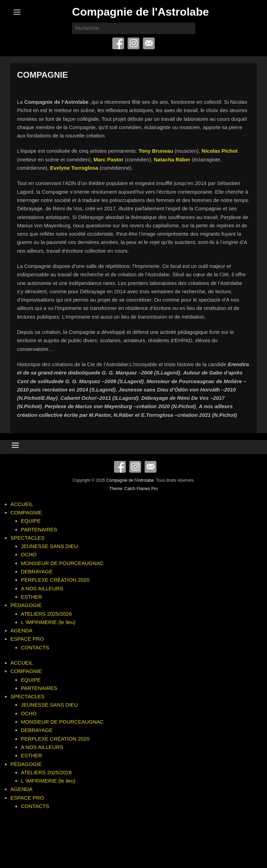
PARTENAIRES (39, 529)
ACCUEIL (22, 504)
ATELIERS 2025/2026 (46, 614)
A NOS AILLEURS (42, 588)
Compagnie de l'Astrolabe (140, 12)
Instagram (133, 43)
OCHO (29, 554)
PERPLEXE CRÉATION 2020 (55, 580)
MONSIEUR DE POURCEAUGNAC (62, 563)
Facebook (118, 43)
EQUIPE (31, 521)
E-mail (149, 43)
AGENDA (21, 630)
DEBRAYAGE (37, 571)
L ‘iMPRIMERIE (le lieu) (48, 622)
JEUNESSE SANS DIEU (49, 546)
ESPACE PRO (27, 639)
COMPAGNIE (42, 75)
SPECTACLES (27, 538)
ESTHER (31, 597)
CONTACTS (35, 647)
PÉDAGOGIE (26, 605)
